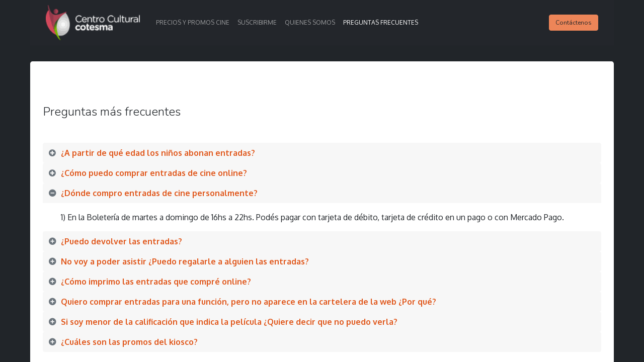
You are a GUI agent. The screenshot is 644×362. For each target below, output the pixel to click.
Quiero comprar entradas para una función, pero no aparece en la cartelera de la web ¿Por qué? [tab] (251, 302)
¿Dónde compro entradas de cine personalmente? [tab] (159, 193)
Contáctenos (574, 23)
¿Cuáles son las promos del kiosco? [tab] (132, 342)
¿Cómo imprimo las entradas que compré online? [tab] (157, 282)
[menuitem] (193, 23)
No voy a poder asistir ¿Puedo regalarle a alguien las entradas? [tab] (185, 261)
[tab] (322, 153)
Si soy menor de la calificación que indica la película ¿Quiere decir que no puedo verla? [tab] (229, 322)
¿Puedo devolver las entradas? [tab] (123, 241)
